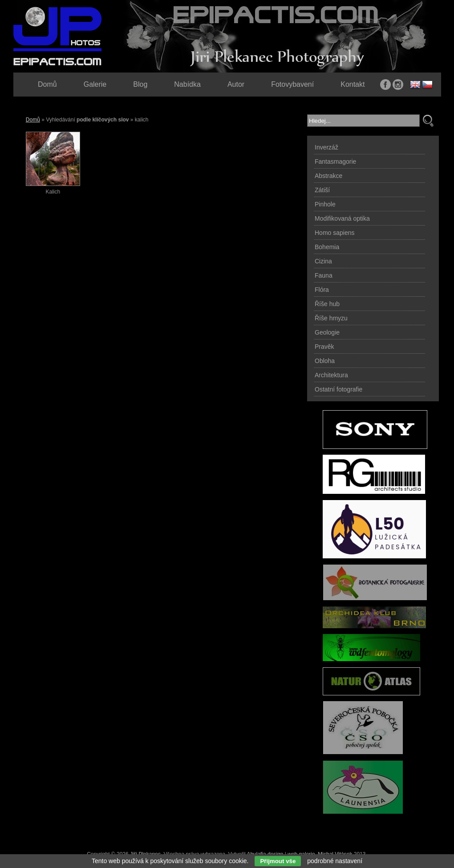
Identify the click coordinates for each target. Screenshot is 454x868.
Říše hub (327, 304)
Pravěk (324, 347)
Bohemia (327, 247)
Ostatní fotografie (338, 389)
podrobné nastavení (335, 861)
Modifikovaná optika (342, 218)
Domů (33, 120)
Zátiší (322, 190)
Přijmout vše (278, 861)
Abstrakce (328, 176)
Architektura (331, 375)
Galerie (95, 84)
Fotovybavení (292, 84)
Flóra (322, 290)
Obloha (325, 361)
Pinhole (325, 204)
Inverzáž (326, 147)
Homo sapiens (335, 233)
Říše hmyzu (331, 318)
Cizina (323, 261)
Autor (236, 84)
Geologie (327, 332)
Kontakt (353, 84)
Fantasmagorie (335, 161)
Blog (140, 84)
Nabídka (187, 84)
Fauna (324, 275)
